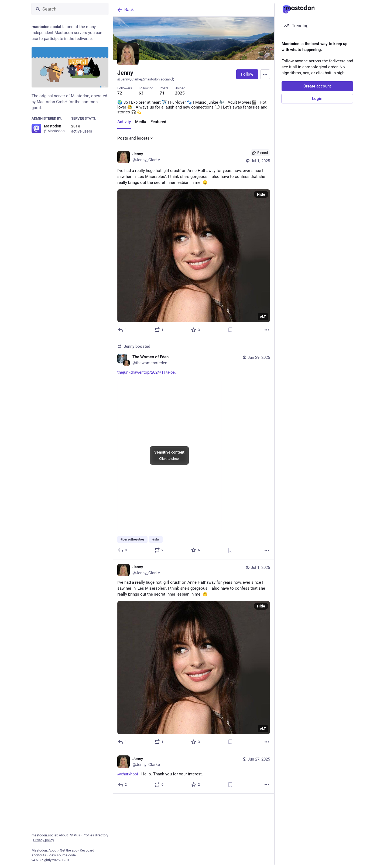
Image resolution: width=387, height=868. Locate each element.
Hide (261, 194)
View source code (62, 855)
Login (317, 99)
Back (125, 10)
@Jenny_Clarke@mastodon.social (146, 79)
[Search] (70, 9)
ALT (263, 317)
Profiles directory (95, 835)
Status (75, 835)
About (63, 835)
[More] (267, 330)
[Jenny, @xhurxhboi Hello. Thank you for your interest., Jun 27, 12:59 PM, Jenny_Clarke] (194, 772)
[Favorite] (196, 330)
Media (141, 122)
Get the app (69, 850)
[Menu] (265, 74)
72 (120, 93)
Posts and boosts (136, 138)
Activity (124, 122)
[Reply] (123, 330)
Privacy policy (44, 840)
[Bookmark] (230, 330)
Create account (317, 86)
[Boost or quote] (159, 330)
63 (141, 93)
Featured (158, 122)
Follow (247, 74)
